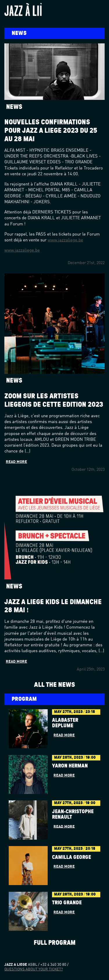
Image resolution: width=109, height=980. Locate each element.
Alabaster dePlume (65, 723)
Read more (16, 462)
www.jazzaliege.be (65, 240)
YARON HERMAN (70, 766)
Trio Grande (67, 903)
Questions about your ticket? (34, 969)
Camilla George (72, 857)
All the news (54, 685)
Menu (99, 8)
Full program (55, 943)
